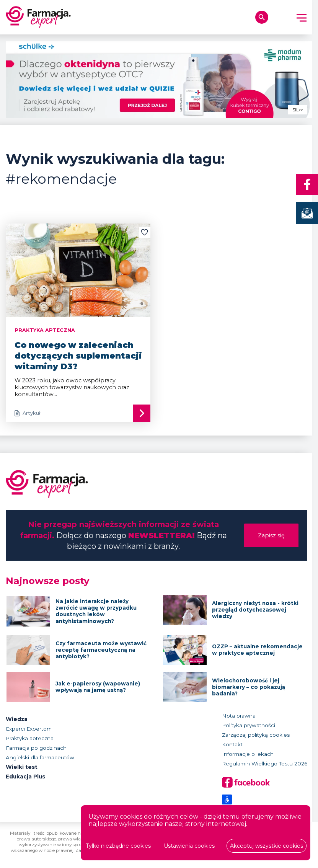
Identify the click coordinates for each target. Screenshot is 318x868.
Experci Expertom (29, 729)
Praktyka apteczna (30, 738)
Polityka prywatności (249, 725)
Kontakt (232, 744)
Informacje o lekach (248, 754)
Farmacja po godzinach (36, 748)
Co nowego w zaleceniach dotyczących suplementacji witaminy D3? (78, 356)
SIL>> (298, 110)
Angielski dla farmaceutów (40, 757)
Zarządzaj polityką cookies (256, 735)
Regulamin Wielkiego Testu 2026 (265, 764)
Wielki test (22, 767)
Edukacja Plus (25, 777)
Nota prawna (239, 716)
